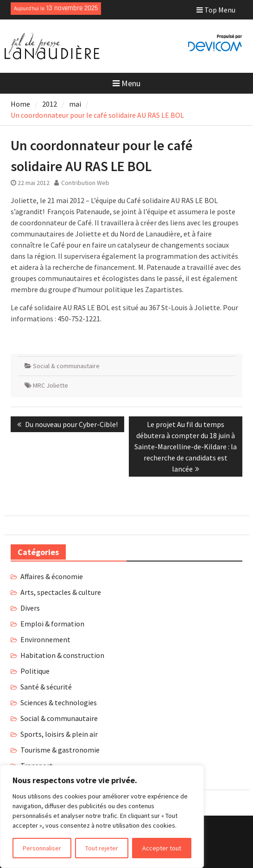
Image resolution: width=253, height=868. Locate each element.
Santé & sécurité (46, 687)
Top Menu (216, 10)
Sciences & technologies (59, 702)
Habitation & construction (62, 655)
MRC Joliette (51, 385)
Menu (126, 83)
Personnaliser (42, 848)
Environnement (45, 639)
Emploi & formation (52, 624)
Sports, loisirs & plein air (59, 734)
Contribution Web (85, 183)
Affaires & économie (52, 576)
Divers (30, 608)
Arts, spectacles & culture (61, 592)
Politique (35, 671)
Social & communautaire (66, 366)
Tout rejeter (102, 848)
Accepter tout (162, 848)
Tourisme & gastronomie (60, 750)
